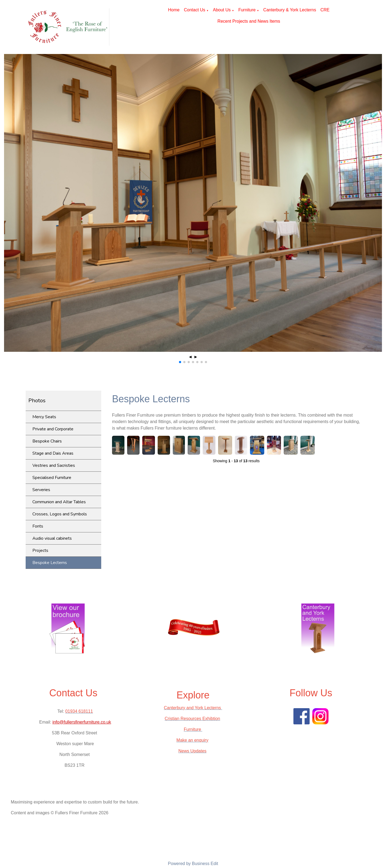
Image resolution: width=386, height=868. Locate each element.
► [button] (196, 357)
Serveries (41, 490)
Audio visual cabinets (52, 538)
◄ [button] (190, 357)
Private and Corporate (53, 429)
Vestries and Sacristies (54, 465)
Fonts (38, 526)
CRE (325, 10)
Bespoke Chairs (47, 441)
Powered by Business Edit (193, 864)
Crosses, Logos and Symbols (60, 514)
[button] (180, 362)
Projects (40, 550)
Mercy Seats (44, 417)
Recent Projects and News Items (249, 21)
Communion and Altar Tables (59, 502)
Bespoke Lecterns (50, 563)
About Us (222, 10)
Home (174, 10)
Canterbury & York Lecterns (290, 10)
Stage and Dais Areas (53, 453)
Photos (37, 401)
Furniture (247, 10)
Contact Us (194, 10)
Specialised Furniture (52, 478)
